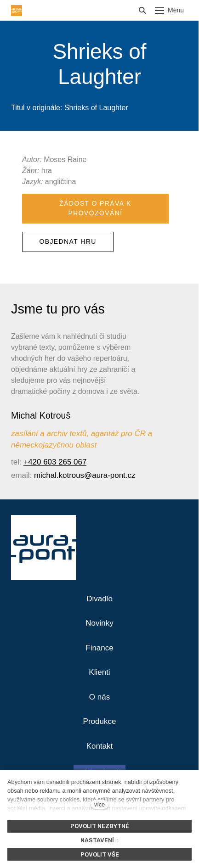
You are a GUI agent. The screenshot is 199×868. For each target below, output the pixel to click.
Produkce (100, 721)
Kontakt (100, 746)
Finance (99, 648)
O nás (99, 697)
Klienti (99, 672)
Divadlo (99, 599)
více (99, 804)
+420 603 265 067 (55, 462)
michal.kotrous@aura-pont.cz (85, 475)
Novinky (99, 623)
